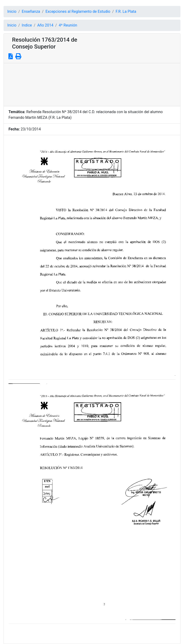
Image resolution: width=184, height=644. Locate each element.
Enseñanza (31, 11)
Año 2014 (45, 25)
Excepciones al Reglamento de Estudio (78, 11)
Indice (27, 25)
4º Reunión (68, 25)
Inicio (12, 11)
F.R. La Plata (126, 11)
